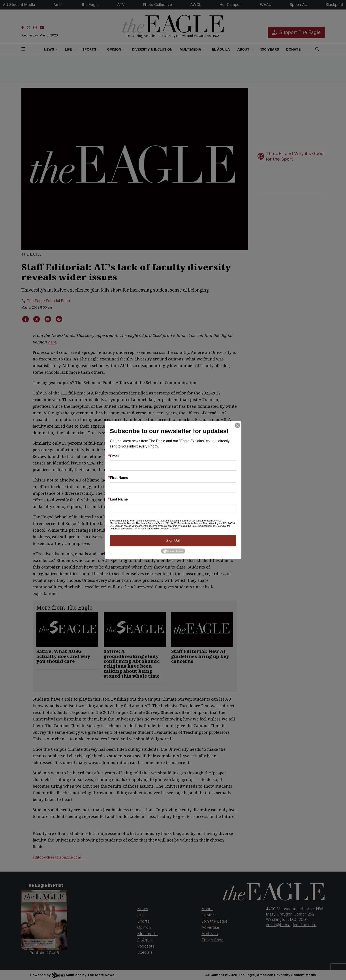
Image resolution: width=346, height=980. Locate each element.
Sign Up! (173, 541)
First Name (119, 478)
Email (115, 456)
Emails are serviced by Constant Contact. (157, 529)
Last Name (119, 499)
